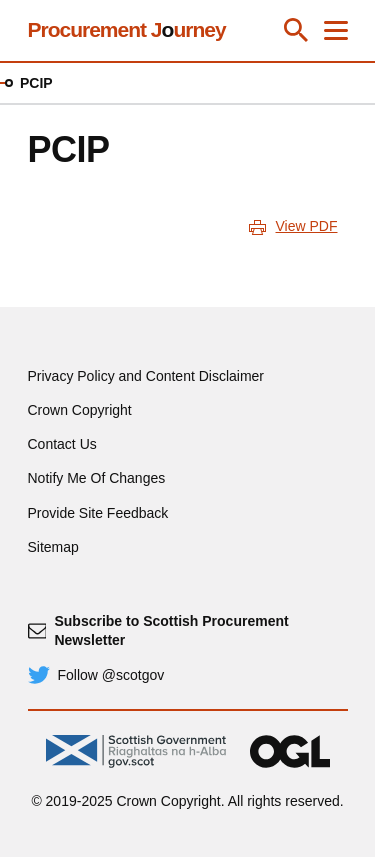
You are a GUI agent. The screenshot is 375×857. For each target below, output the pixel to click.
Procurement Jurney (127, 29)
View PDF (307, 226)
